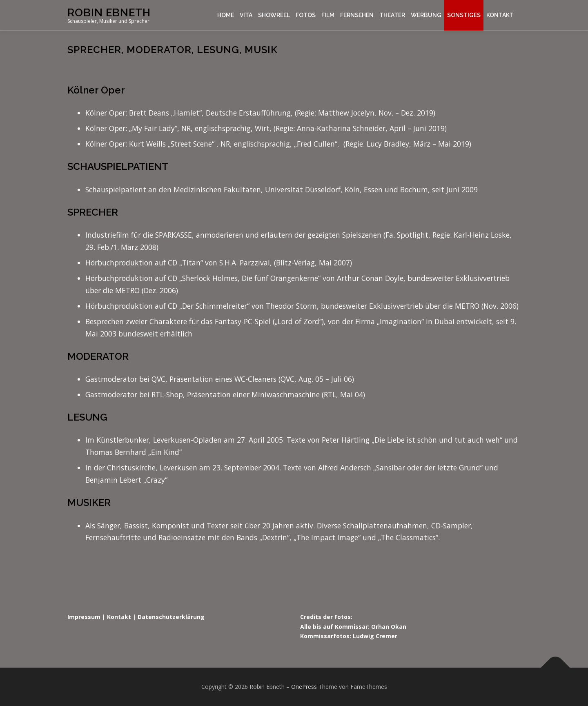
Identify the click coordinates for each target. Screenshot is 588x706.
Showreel (274, 15)
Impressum (84, 617)
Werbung (426, 15)
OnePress (304, 687)
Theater (392, 15)
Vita (246, 15)
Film (328, 15)
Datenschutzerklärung (171, 617)
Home (226, 15)
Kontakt (500, 15)
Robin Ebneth (109, 13)
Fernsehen (357, 15)
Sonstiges (464, 15)
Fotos (306, 15)
